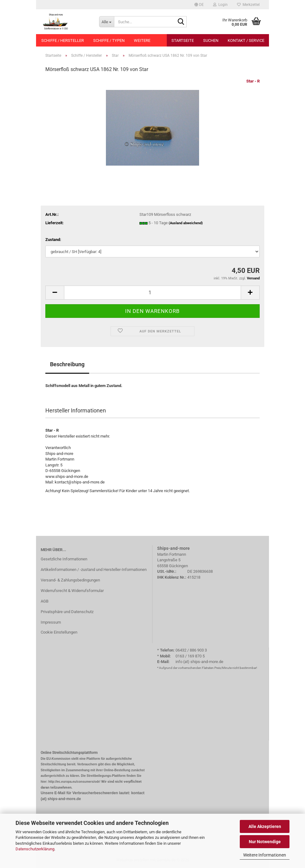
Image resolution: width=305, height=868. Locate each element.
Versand (253, 278)
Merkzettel (248, 5)
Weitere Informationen (265, 855)
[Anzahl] (152, 293)
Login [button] (220, 5)
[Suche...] (107, 22)
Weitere (142, 40)
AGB (45, 601)
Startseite (183, 40)
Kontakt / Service (246, 40)
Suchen (211, 40)
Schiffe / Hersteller (63, 40)
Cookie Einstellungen (59, 632)
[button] (199, 5)
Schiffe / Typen (109, 40)
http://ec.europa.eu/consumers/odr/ (74, 782)
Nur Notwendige (265, 842)
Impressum (51, 622)
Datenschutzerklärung (35, 849)
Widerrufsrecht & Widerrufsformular (72, 591)
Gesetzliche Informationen (64, 559)
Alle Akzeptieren (265, 826)
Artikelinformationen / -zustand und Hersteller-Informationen (94, 570)
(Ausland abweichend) (186, 223)
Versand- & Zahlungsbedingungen (70, 580)
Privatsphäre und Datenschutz (67, 612)
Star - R (253, 81)
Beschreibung (67, 364)
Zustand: (53, 240)
